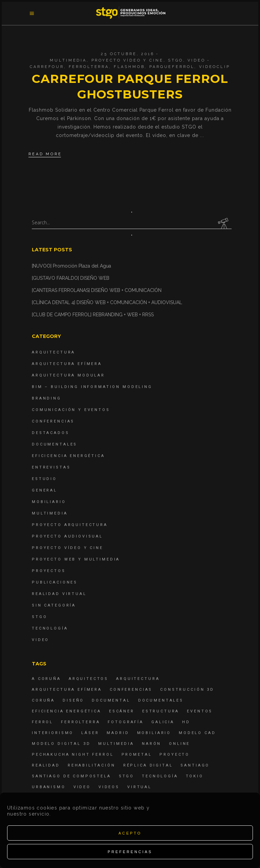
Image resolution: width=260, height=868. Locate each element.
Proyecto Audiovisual (67, 536)
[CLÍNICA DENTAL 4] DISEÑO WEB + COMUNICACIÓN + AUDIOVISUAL (107, 302)
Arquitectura (53, 352)
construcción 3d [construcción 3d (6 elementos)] (187, 690)
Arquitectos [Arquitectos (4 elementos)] (89, 679)
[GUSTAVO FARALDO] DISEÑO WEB (71, 278)
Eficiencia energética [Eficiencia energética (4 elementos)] (67, 711)
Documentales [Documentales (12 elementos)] (161, 700)
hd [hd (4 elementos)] (186, 722)
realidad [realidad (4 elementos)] (46, 765)
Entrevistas (51, 467)
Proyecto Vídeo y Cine (127, 60)
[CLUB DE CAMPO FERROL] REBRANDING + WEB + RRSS (93, 315)
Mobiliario (49, 502)
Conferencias (53, 421)
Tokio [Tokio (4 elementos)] (195, 776)
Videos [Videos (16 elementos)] (109, 787)
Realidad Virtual (59, 594)
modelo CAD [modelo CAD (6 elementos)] (197, 733)
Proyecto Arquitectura (70, 525)
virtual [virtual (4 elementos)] (139, 787)
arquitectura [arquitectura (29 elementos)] (138, 679)
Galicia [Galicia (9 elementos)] (163, 722)
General (45, 490)
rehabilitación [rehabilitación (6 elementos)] (92, 765)
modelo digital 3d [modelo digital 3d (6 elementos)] (61, 744)
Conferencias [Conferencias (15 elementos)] (131, 690)
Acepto (130, 833)
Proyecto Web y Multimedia (76, 559)
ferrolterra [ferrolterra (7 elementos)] (80, 722)
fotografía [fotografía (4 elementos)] (126, 722)
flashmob (129, 67)
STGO (175, 60)
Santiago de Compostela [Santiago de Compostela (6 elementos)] (71, 776)
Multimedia (68, 60)
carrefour (47, 67)
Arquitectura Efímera (67, 364)
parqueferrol (172, 67)
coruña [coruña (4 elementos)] (43, 700)
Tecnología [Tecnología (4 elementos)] (160, 776)
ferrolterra (89, 67)
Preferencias (130, 852)
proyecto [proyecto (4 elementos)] (175, 755)
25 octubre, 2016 (128, 54)
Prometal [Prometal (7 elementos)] (137, 755)
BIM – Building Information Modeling (92, 387)
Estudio (44, 479)
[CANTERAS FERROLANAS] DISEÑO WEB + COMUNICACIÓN (97, 290)
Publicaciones (55, 582)
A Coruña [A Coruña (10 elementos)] (46, 679)
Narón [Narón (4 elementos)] (151, 744)
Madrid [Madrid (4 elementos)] (118, 733)
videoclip (215, 67)
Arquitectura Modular (68, 375)
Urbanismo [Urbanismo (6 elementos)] (49, 787)
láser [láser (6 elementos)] (90, 733)
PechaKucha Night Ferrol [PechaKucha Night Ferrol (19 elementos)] (73, 755)
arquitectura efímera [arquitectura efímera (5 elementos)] (67, 690)
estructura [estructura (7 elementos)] (161, 711)
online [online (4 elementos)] (179, 744)
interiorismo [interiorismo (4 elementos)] (53, 733)
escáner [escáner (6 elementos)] (122, 711)
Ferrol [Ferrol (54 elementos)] (42, 722)
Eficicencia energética (68, 456)
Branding (47, 398)
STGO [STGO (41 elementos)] (126, 776)
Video (196, 60)
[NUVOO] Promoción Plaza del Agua (71, 266)
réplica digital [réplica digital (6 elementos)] (148, 765)
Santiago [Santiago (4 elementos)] (195, 765)
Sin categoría (54, 605)
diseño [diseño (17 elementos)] (73, 700)
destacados (51, 433)
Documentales (55, 444)
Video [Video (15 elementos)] (82, 787)
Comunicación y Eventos (71, 410)
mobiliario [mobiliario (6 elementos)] (154, 733)
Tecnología (50, 628)
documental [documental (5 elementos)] (111, 700)
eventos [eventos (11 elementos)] (200, 711)
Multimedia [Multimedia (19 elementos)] (116, 744)
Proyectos (49, 571)
